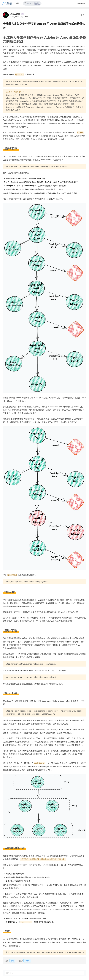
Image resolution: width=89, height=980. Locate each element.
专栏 (17, 3)
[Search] (32, 3)
